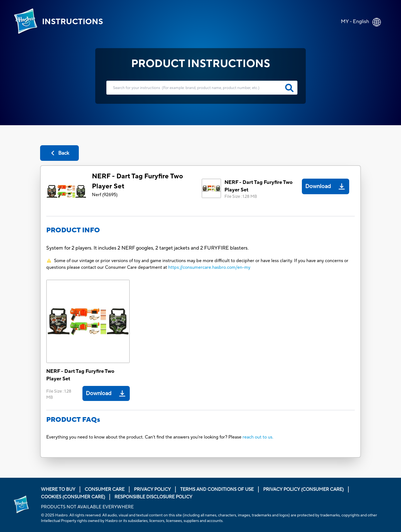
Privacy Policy (152, 489)
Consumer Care (105, 489)
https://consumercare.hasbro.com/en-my (209, 267)
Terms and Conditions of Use (217, 489)
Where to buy (58, 489)
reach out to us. (258, 437)
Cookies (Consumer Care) (73, 497)
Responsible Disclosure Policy (153, 497)
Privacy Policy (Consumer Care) (303, 489)
